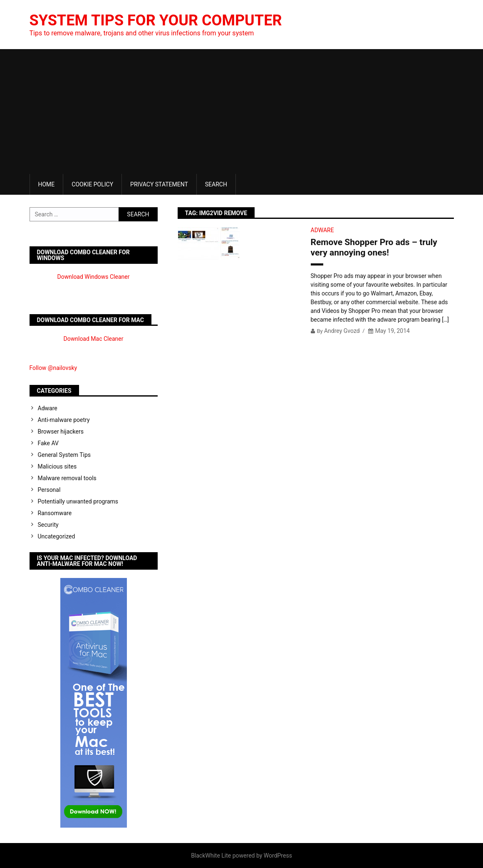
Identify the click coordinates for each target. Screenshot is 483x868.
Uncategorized (57, 536)
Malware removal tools (67, 478)
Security (48, 525)
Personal (49, 490)
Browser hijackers (61, 432)
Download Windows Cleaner (94, 277)
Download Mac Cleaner (94, 339)
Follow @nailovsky (53, 368)
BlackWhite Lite (211, 856)
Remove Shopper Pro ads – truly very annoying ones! (374, 247)
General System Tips (64, 455)
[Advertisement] (242, 112)
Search (216, 184)
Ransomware (55, 513)
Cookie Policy (92, 184)
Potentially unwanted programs (78, 501)
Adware (322, 230)
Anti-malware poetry (64, 420)
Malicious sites (57, 466)
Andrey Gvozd (342, 331)
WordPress (278, 856)
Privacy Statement (159, 184)
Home (47, 184)
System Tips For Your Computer (156, 20)
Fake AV (48, 443)
